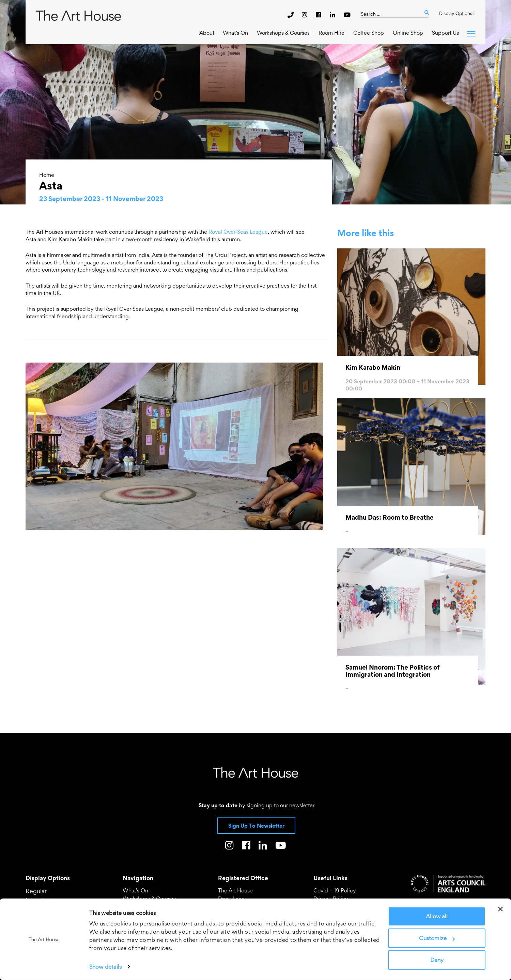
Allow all (437, 916)
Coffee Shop (369, 33)
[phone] (291, 15)
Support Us (445, 33)
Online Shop (408, 33)
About (206, 33)
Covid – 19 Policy (335, 890)
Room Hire (331, 33)
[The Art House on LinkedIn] (333, 15)
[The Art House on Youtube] (347, 15)
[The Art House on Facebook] (319, 15)
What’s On (235, 33)
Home (47, 175)
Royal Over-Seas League (238, 232)
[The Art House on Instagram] (305, 15)
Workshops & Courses (283, 33)
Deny (437, 960)
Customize (437, 938)
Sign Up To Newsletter (256, 826)
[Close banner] (500, 909)
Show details (105, 967)
